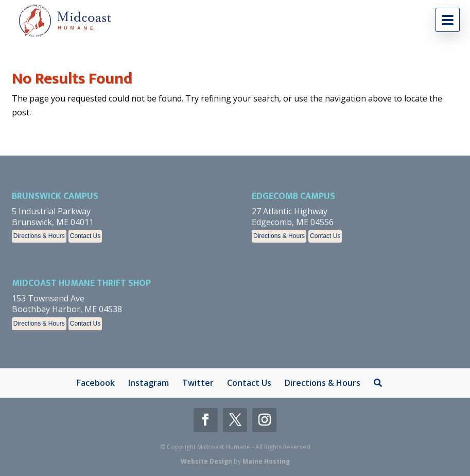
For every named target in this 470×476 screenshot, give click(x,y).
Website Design (206, 461)
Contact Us (85, 236)
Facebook (96, 383)
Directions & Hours (39, 236)
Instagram (149, 383)
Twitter (198, 383)
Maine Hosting (266, 461)
